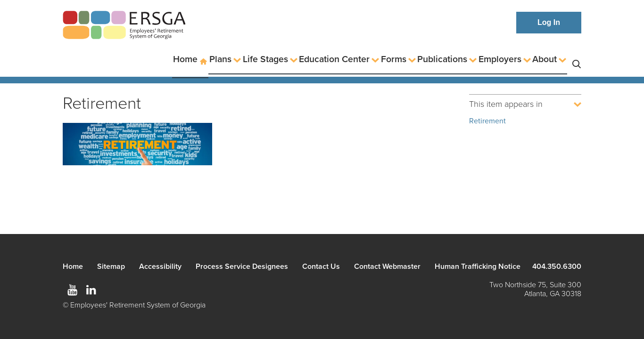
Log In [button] (549, 22)
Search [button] (577, 60)
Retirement (487, 121)
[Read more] (137, 146)
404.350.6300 (557, 266)
